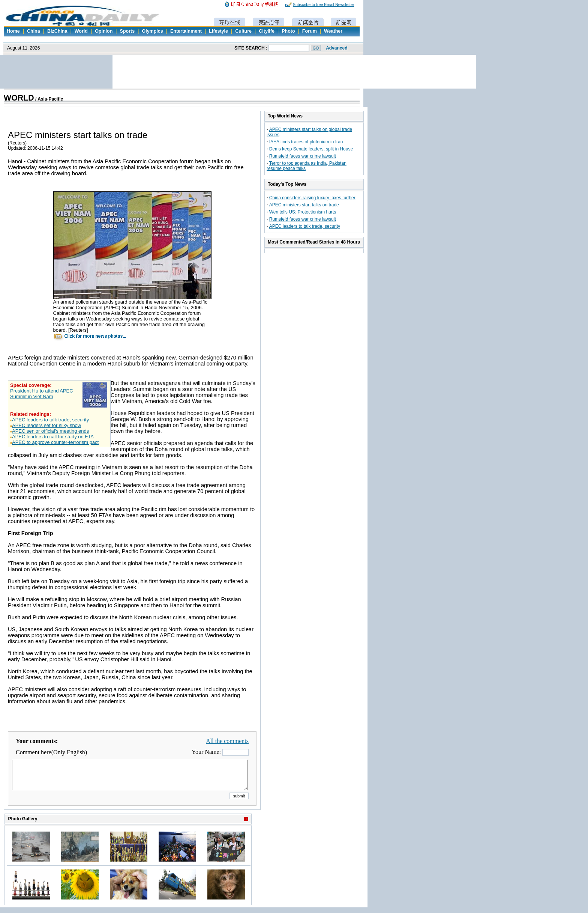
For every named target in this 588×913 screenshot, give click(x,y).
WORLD (19, 98)
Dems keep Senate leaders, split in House (311, 149)
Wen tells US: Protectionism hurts (303, 212)
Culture (243, 31)
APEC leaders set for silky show (46, 425)
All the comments (227, 741)
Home (13, 31)
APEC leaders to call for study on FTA (53, 437)
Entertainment (186, 31)
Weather (333, 31)
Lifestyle (218, 31)
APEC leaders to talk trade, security (50, 420)
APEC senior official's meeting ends (50, 431)
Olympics (152, 31)
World (81, 31)
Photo (288, 31)
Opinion (104, 31)
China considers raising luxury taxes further (312, 198)
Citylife (267, 31)
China (34, 31)
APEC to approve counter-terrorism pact (55, 442)
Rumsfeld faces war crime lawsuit (303, 156)
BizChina (57, 31)
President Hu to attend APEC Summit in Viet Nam (42, 394)
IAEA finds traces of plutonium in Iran (306, 142)
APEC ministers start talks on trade (304, 205)
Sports (127, 31)
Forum (310, 31)
